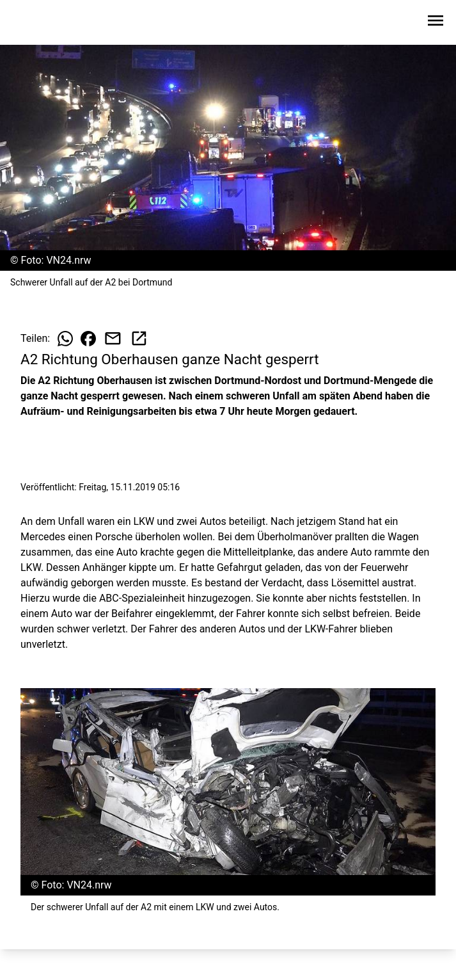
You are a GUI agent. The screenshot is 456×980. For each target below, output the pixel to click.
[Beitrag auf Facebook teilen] (88, 339)
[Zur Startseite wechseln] (41, 23)
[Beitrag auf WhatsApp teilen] (65, 339)
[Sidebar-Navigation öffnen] (436, 23)
